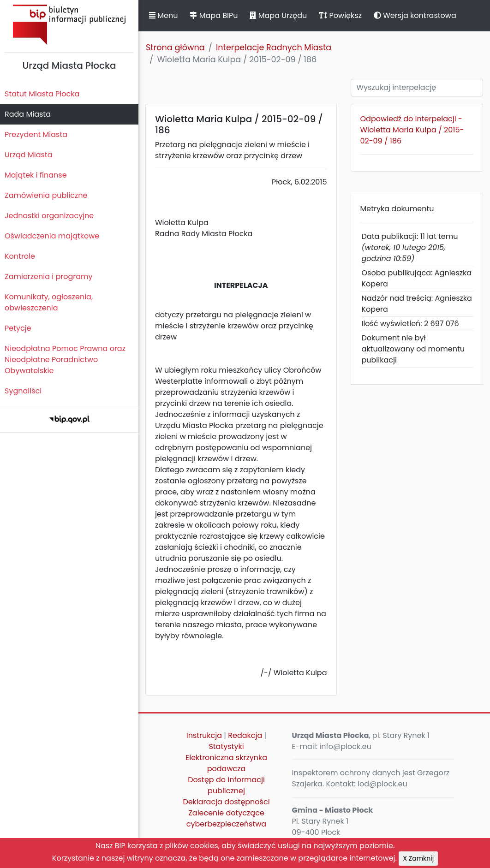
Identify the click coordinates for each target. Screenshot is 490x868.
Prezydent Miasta (36, 134)
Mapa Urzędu (278, 15)
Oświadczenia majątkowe (52, 236)
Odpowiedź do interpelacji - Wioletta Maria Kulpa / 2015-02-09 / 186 (412, 130)
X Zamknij (418, 858)
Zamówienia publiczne (46, 195)
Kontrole (20, 256)
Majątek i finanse (36, 175)
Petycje (18, 328)
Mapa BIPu (214, 15)
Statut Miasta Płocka (42, 94)
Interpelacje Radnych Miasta (274, 48)
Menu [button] (163, 15)
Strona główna (175, 48)
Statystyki (226, 746)
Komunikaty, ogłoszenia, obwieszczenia (49, 302)
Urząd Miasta (28, 155)
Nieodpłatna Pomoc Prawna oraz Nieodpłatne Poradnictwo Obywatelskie (65, 360)
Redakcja (245, 735)
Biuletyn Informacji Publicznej (69, 25)
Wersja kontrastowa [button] (415, 15)
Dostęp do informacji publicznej (226, 785)
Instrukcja (204, 735)
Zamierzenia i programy (49, 276)
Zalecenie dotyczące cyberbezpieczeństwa (226, 818)
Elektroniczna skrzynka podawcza (226, 763)
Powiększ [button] (340, 15)
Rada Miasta (28, 114)
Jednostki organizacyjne (49, 216)
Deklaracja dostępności (226, 802)
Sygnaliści (23, 391)
